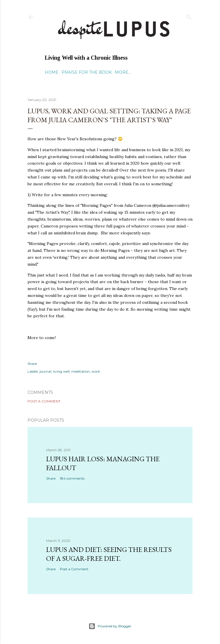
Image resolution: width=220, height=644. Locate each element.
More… (123, 72)
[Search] (189, 16)
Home (52, 72)
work (96, 371)
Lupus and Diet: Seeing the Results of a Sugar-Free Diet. (109, 554)
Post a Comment (44, 401)
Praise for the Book (87, 72)
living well (61, 371)
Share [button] (32, 364)
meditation (80, 371)
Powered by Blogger (110, 626)
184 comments (72, 478)
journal (45, 371)
